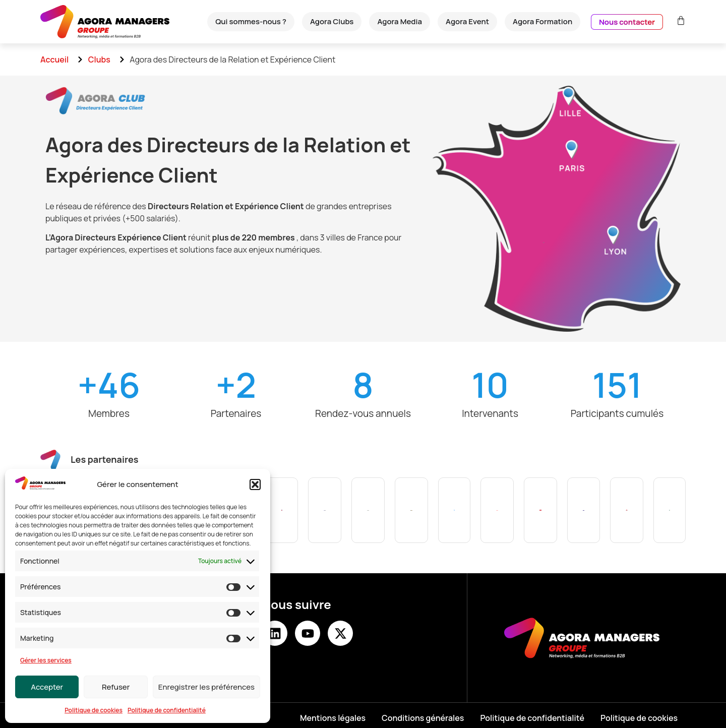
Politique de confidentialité (167, 710)
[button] (255, 484)
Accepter (47, 687)
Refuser (116, 687)
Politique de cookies (94, 710)
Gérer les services (46, 660)
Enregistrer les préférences (206, 687)
